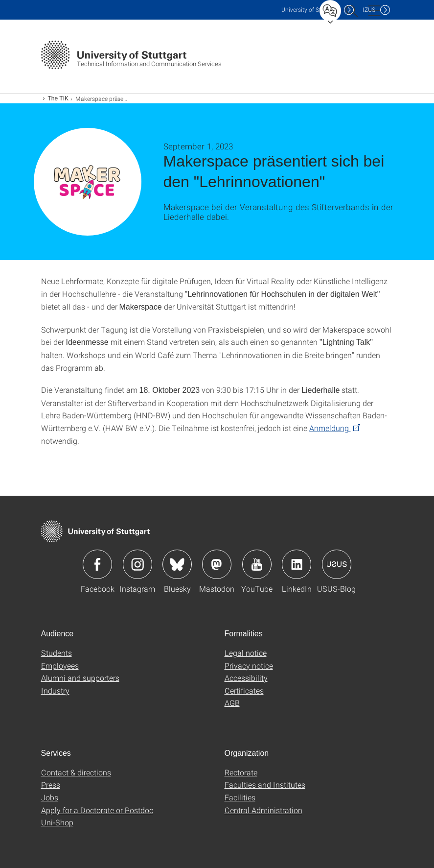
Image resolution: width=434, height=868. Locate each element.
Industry (55, 690)
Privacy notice (249, 665)
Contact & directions (76, 772)
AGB (232, 703)
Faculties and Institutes (265, 784)
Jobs (50, 797)
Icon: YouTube (257, 564)
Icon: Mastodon (217, 564)
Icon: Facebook (97, 564)
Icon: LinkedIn (297, 564)
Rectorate (241, 772)
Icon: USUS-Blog (337, 564)
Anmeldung (330, 428)
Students (57, 653)
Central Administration (263, 810)
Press (51, 784)
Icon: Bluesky (177, 564)
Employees (60, 665)
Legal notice (246, 653)
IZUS (369, 10)
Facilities (240, 797)
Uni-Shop (57, 822)
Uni (310, 10)
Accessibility (246, 678)
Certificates (244, 690)
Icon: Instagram (137, 564)
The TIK (58, 98)
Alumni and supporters (80, 678)
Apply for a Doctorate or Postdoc (97, 810)
